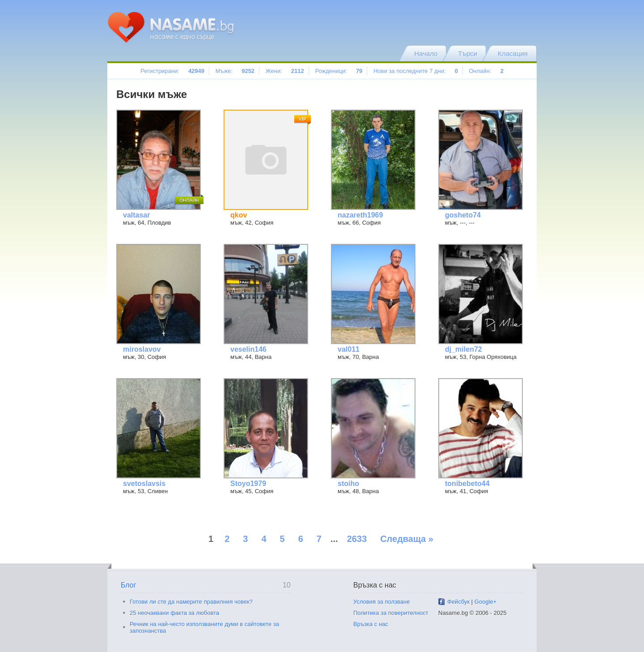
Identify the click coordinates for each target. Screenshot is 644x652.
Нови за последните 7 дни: (416, 71)
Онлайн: (486, 71)
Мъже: (235, 71)
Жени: (285, 71)
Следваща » (407, 539)
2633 (357, 539)
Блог (129, 585)
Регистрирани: (172, 71)
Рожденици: (339, 71)
